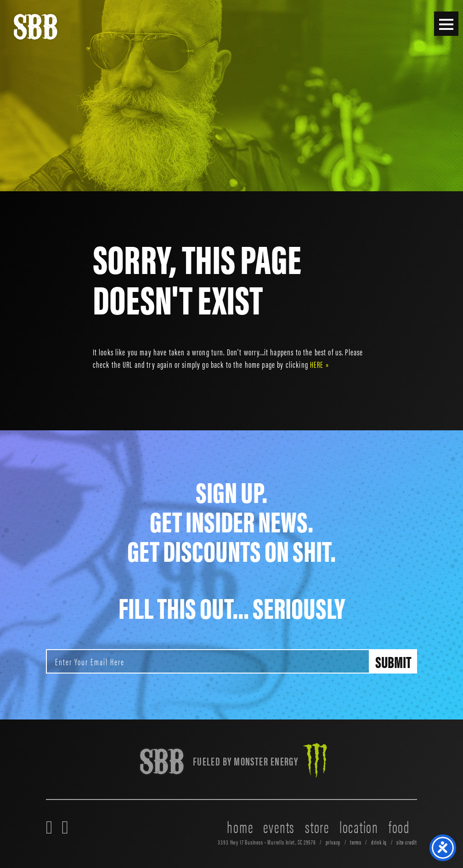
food (399, 826)
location (359, 826)
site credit (407, 842)
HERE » (319, 364)
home (240, 826)
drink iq (379, 842)
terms (356, 842)
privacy (333, 842)
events (279, 826)
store (317, 826)
